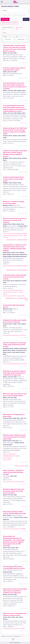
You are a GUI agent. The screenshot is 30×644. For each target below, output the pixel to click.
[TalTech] (15, 2)
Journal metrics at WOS (9, 296)
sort (17, 37)
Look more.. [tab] (19, 29)
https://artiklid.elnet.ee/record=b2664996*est (14, 482)
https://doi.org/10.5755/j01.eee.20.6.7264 (13, 290)
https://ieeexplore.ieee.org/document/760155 (14, 629)
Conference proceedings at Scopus (13, 236)
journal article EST (11, 298)
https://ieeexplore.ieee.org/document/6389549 (14, 529)
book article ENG (23, 240)
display (5, 37)
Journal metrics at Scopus (10, 292)
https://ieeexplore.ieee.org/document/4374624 (14, 335)
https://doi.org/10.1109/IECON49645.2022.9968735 (15, 234)
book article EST (12, 240)
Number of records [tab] (8, 29)
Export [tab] (4, 33)
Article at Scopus (7, 458)
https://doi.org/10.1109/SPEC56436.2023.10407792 (15, 364)
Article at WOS (21, 296)
